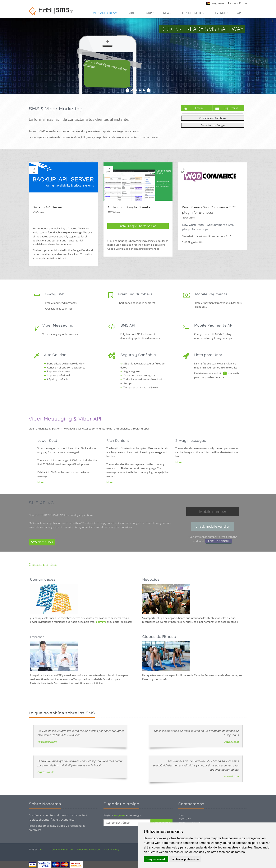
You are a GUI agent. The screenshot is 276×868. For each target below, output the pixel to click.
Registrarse (227, 108)
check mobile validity (213, 526)
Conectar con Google (213, 125)
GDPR (150, 13)
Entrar (243, 3)
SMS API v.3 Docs (42, 542)
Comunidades (43, 579)
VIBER (132, 13)
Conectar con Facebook (213, 118)
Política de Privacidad (88, 850)
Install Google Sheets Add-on (138, 226)
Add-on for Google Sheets (129, 207)
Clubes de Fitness (159, 636)
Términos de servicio (62, 850)
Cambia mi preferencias (185, 859)
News (167, 13)
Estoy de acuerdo (156, 859)
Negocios (151, 579)
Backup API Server (48, 207)
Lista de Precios (192, 13)
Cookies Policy (112, 850)
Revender (221, 13)
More (40, 482)
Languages (217, 3)
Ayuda (232, 3)
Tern (41, 850)
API (239, 13)
